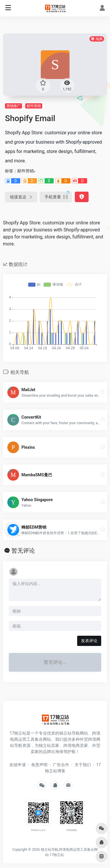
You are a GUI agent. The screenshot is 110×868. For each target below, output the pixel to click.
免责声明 (39, 765)
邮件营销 (34, 106)
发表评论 (89, 641)
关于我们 (83, 765)
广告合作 (61, 765)
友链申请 (18, 765)
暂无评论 (23, 551)
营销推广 (13, 106)
